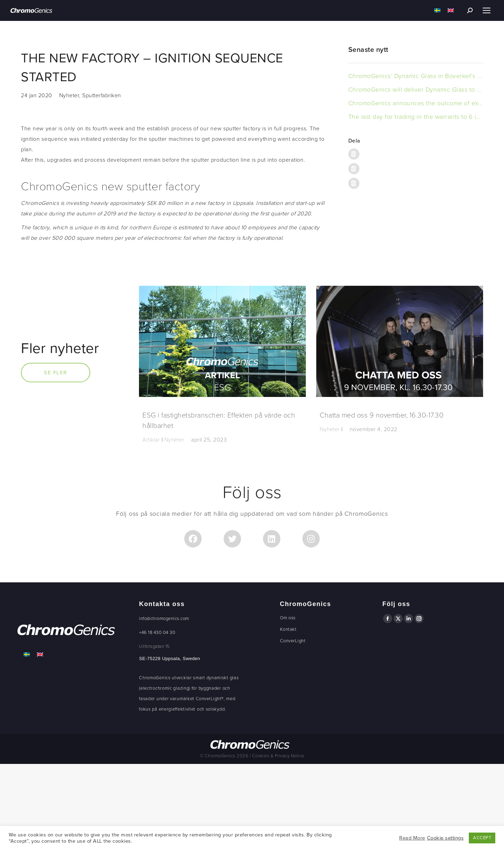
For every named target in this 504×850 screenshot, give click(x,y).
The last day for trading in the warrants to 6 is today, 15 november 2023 (416, 117)
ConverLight (293, 641)
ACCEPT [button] (482, 838)
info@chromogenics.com (164, 619)
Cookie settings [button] (445, 838)
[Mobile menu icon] (487, 10)
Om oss (288, 618)
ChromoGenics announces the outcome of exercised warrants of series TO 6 (416, 103)
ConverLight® (210, 699)
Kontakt (288, 629)
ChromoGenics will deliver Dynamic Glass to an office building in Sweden (416, 90)
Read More (412, 838)
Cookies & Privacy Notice (278, 756)
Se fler (56, 373)
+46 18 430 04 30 (157, 633)
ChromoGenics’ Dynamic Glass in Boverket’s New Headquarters (416, 76)
